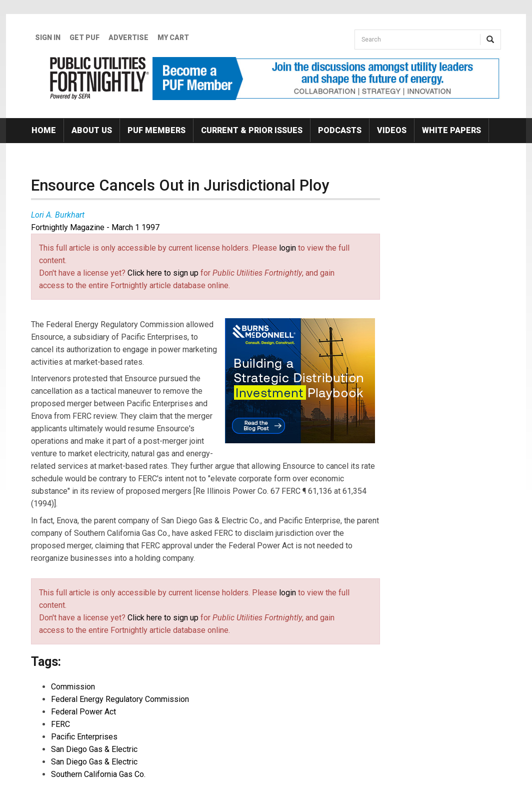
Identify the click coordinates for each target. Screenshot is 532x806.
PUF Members (156, 130)
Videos (392, 130)
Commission (73, 687)
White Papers (451, 130)
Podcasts (340, 130)
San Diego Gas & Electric (94, 749)
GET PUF (84, 38)
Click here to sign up (163, 273)
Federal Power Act (83, 712)
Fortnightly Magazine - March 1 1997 (95, 227)
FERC (60, 724)
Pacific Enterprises (84, 737)
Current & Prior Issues (252, 130)
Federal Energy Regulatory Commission (120, 699)
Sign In (48, 38)
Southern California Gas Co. (98, 774)
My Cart (173, 38)
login (287, 248)
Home (44, 130)
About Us (92, 130)
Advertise (128, 38)
